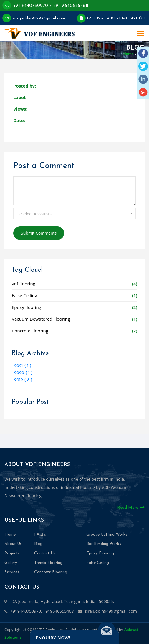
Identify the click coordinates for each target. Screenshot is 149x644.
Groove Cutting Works (107, 535)
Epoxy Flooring (100, 553)
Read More (131, 508)
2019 (19, 380)
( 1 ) (28, 366)
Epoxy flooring (27, 307)
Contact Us (45, 553)
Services (12, 572)
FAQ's (40, 535)
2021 (19, 366)
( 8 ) (28, 380)
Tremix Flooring (48, 563)
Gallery (11, 563)
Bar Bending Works (104, 544)
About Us (13, 544)
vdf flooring (24, 284)
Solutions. (14, 637)
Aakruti (131, 630)
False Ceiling (24, 295)
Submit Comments (39, 233)
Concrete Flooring (30, 331)
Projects (12, 553)
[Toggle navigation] (141, 34)
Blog (38, 544)
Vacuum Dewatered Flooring (41, 319)
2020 (20, 373)
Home (128, 54)
